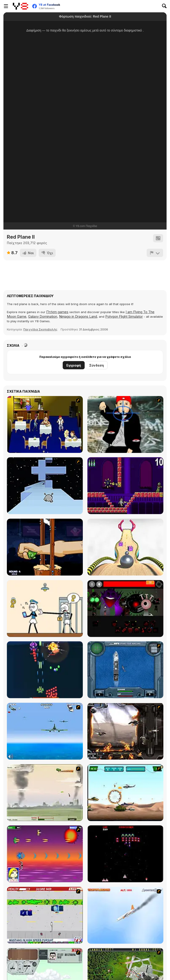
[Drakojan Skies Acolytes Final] (125, 731)
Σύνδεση (97, 365)
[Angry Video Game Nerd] (125, 486)
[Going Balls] (125, 547)
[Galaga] (125, 854)
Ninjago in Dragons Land (78, 316)
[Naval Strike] (45, 731)
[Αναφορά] (155, 253)
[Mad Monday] (45, 915)
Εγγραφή (74, 365)
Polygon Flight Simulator (124, 316)
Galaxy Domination (43, 316)
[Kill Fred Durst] (125, 424)
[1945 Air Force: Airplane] (45, 670)
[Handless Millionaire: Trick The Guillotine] (45, 547)
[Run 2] (45, 486)
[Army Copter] (125, 793)
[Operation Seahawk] (125, 670)
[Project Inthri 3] (45, 854)
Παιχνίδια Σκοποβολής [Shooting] (40, 329)
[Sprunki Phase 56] (125, 609)
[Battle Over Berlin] (45, 793)
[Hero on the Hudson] (125, 915)
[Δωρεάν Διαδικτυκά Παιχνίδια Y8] (20, 6)
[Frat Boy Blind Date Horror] (45, 424)
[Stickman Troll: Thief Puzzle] (45, 609)
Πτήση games (57, 312)
